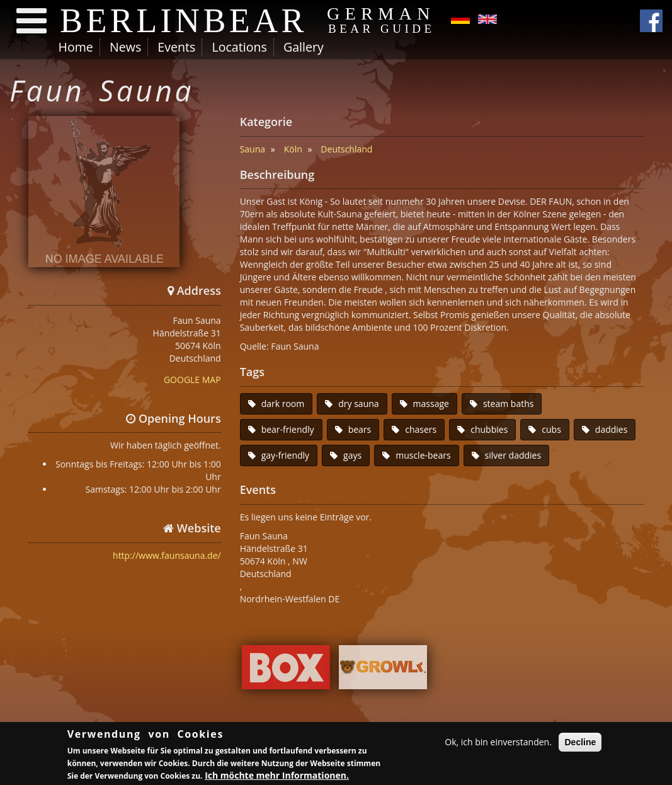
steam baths (509, 404)
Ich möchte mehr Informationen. (277, 777)
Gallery (304, 47)
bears (360, 429)
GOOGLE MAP (192, 380)
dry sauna (358, 404)
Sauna (253, 149)
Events (176, 47)
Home (76, 47)
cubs (551, 429)
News (125, 47)
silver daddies (513, 455)
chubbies (489, 429)
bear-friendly (288, 429)
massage (431, 404)
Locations (239, 47)
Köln (293, 149)
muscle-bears (423, 455)
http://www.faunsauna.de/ (167, 555)
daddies (612, 429)
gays (352, 455)
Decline (580, 743)
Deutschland (346, 149)
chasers (421, 429)
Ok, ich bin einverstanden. (498, 743)
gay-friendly (285, 455)
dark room (283, 404)
